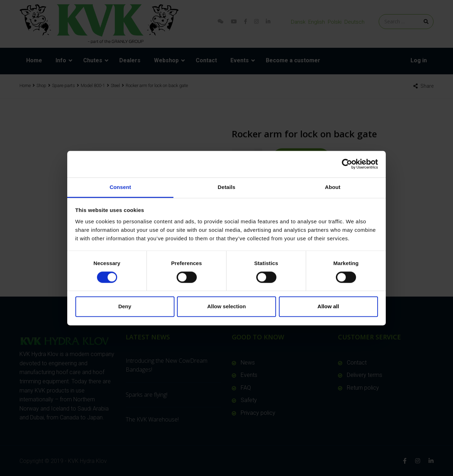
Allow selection (226, 307)
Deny (125, 307)
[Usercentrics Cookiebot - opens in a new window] (347, 164)
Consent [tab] (121, 187)
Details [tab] (226, 187)
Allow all (328, 307)
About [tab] (333, 187)
